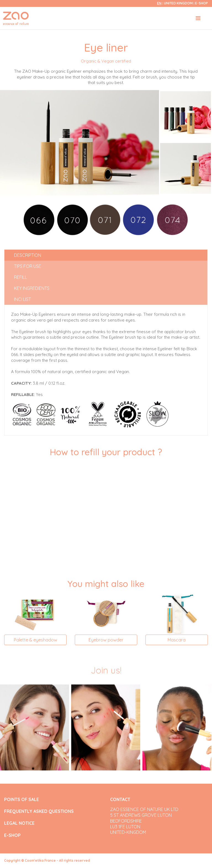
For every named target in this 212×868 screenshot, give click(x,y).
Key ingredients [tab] (32, 288)
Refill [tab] (21, 277)
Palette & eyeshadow (35, 640)
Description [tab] (28, 255)
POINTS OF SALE (22, 800)
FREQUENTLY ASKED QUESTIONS (39, 811)
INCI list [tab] (22, 299)
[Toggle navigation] (198, 18)
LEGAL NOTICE (19, 823)
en (159, 3)
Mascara (177, 640)
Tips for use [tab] (28, 266)
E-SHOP (202, 3)
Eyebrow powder (106, 640)
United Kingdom (179, 3)
